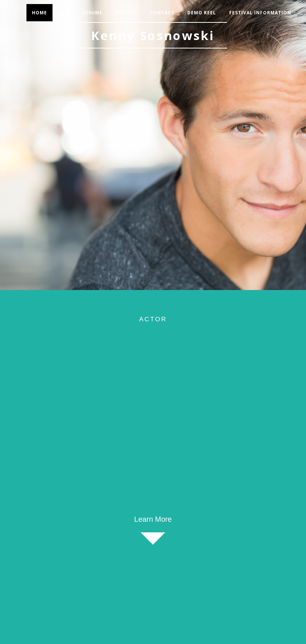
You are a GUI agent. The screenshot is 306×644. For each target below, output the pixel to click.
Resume (92, 13)
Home (39, 13)
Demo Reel (202, 13)
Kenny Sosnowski (153, 35)
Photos (126, 13)
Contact (162, 13)
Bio (64, 13)
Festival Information (260, 13)
